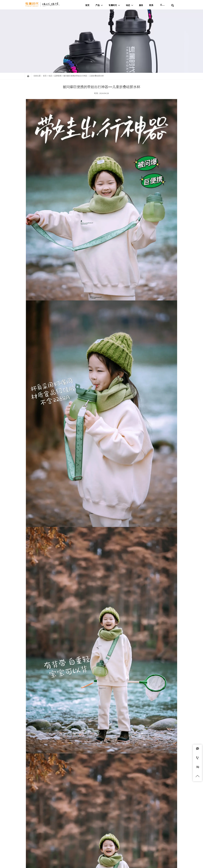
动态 (50, 76)
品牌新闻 (58, 76)
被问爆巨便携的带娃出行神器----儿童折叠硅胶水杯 (84, 76)
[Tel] (197, 758)
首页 (45, 76)
